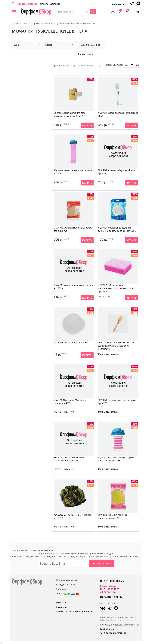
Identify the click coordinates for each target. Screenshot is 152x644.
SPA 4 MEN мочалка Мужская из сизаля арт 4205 (71, 402)
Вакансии (61, 607)
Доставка (55, 4)
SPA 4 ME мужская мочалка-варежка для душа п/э (73, 229)
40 (126, 65)
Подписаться (102, 563)
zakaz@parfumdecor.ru (112, 620)
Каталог (26, 23)
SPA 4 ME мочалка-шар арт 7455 (71, 343)
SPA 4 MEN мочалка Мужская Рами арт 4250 (117, 172)
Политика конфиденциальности (74, 612)
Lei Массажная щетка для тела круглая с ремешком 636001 (70, 114)
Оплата (44, 4)
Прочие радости (41, 23)
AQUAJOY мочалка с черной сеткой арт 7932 (72, 516)
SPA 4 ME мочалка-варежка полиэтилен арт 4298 (113, 516)
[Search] (99, 12)
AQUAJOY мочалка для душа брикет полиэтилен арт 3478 (117, 459)
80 (138, 65)
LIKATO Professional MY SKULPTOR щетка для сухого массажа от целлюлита (116, 346)
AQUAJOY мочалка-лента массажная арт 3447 (73, 172)
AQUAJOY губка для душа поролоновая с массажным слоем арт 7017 (116, 288)
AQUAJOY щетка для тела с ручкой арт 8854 (118, 114)
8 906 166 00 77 (120, 5)
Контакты (61, 602)
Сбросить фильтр (86, 54)
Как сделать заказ (65, 585)
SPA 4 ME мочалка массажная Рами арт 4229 (117, 402)
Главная (16, 23)
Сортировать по (60, 66)
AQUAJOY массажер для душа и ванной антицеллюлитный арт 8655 (117, 229)
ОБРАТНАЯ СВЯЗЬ (111, 597)
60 (132, 65)
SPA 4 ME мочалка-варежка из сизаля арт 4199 (74, 287)
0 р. (133, 11)
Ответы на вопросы (66, 580)
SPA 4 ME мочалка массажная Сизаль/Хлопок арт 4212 (70, 459)
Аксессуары (57, 23)
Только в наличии (90, 45)
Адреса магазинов (28, 4)
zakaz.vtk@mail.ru (130, 625)
